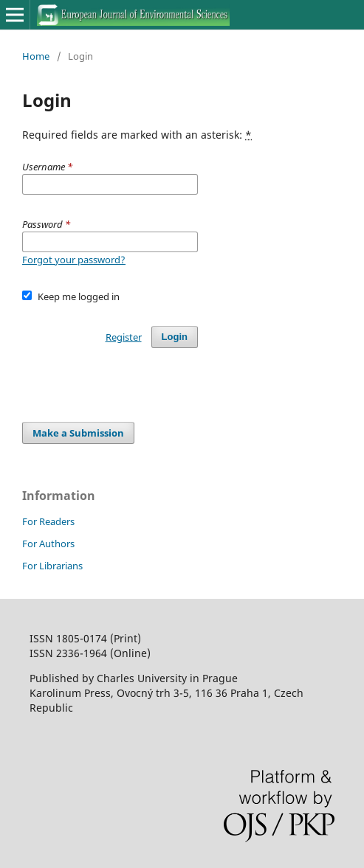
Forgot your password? (74, 260)
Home (36, 56)
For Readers (48, 521)
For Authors (48, 544)
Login (175, 337)
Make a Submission (78, 433)
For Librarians (52, 566)
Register (124, 337)
